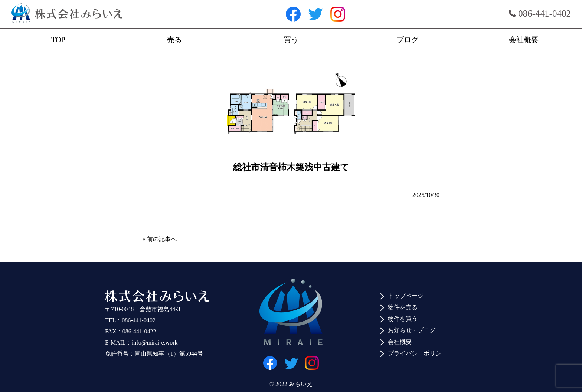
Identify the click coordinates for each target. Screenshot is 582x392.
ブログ (408, 40)
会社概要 (524, 40)
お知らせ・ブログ (412, 330)
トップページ (406, 296)
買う (291, 40)
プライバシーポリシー (418, 353)
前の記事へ (162, 239)
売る (174, 40)
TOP (58, 40)
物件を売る (403, 307)
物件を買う (403, 319)
